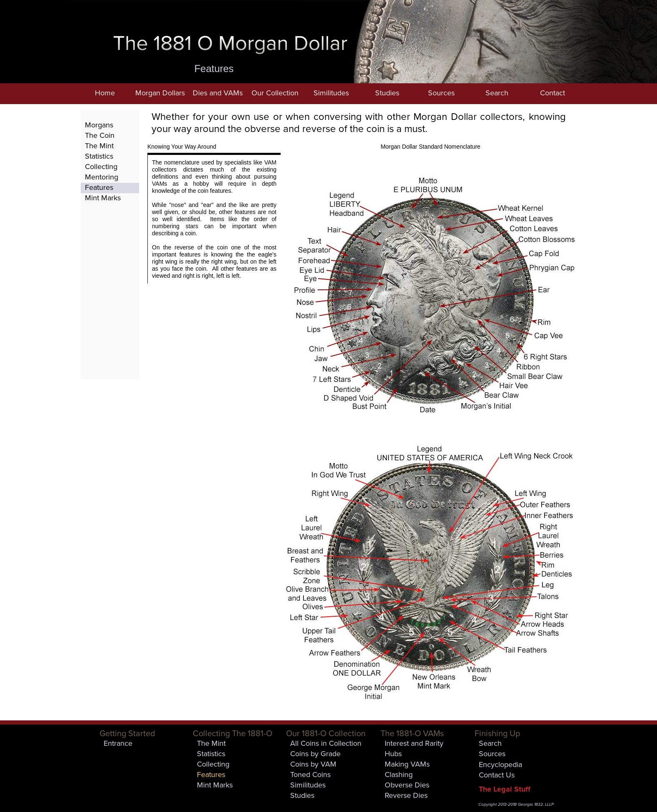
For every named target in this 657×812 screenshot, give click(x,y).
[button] (160, 94)
